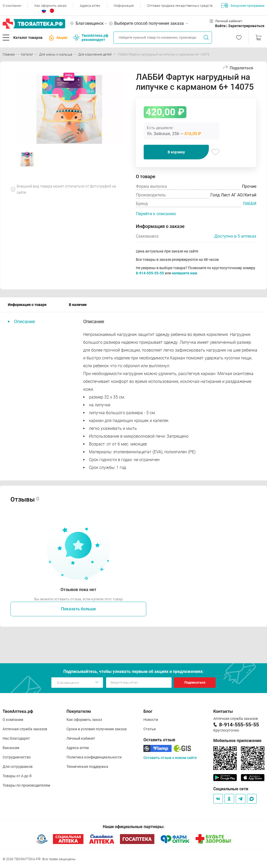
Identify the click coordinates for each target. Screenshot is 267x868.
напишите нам (184, 273)
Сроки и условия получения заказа (97, 729)
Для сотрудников (18, 767)
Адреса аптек (90, 6)
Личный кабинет (81, 738)
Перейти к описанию (156, 214)
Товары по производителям (26, 785)
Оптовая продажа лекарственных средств (180, 6)
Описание (25, 321)
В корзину (176, 152)
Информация (124, 6)
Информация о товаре (27, 305)
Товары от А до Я (17, 776)
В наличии (78, 305)
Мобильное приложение (237, 741)
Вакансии (11, 748)
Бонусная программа (243, 5)
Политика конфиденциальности (94, 757)
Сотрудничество (17, 757)
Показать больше (78, 609)
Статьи (150, 729)
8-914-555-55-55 (150, 273)
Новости (151, 720)
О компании (12, 6)
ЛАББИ (250, 204)
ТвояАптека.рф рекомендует (91, 38)
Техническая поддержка (87, 767)
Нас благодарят (16, 738)
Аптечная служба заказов (25, 729)
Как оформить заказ (50, 6)
